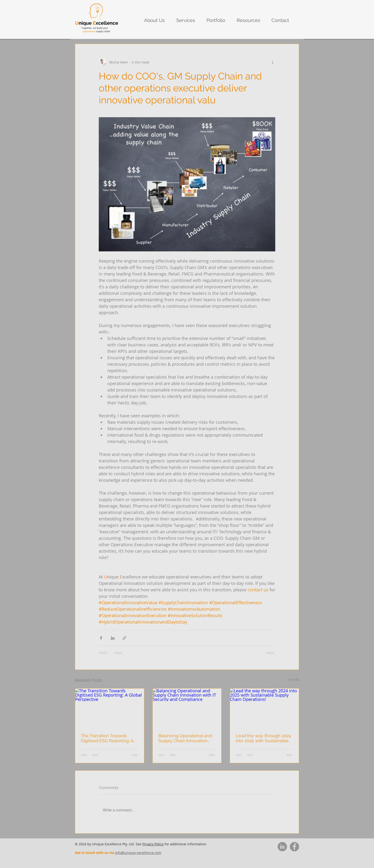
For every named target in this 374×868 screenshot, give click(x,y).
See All (294, 680)
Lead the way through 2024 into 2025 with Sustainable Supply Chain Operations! (263, 738)
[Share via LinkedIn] (113, 638)
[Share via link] (124, 638)
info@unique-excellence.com (138, 853)
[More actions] (272, 62)
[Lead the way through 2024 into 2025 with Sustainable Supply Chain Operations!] (264, 708)
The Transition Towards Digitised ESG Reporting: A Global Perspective (107, 738)
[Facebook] (294, 847)
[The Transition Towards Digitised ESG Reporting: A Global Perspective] (110, 708)
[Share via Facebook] (101, 638)
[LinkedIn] (282, 847)
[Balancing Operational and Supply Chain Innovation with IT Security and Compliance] (187, 708)
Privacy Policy (153, 844)
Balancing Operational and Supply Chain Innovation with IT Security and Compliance (185, 738)
